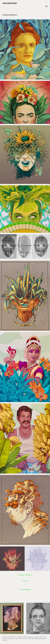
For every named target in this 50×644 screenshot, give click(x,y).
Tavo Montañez (10, 3)
